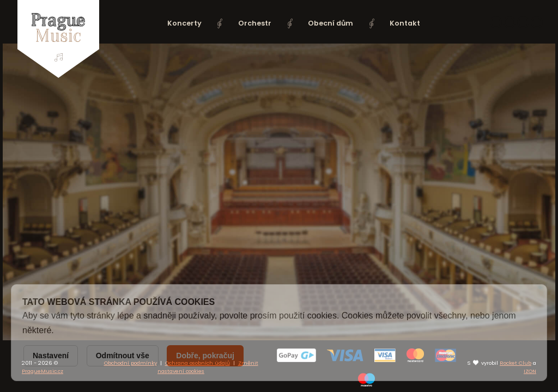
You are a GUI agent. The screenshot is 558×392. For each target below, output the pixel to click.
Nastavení (51, 356)
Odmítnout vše (123, 356)
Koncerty (184, 23)
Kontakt (405, 23)
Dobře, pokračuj (205, 356)
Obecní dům (330, 23)
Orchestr (255, 23)
